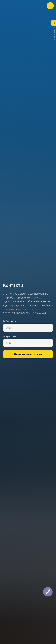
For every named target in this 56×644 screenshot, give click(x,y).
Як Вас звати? (10, 321)
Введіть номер (10, 336)
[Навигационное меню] (50, 6)
